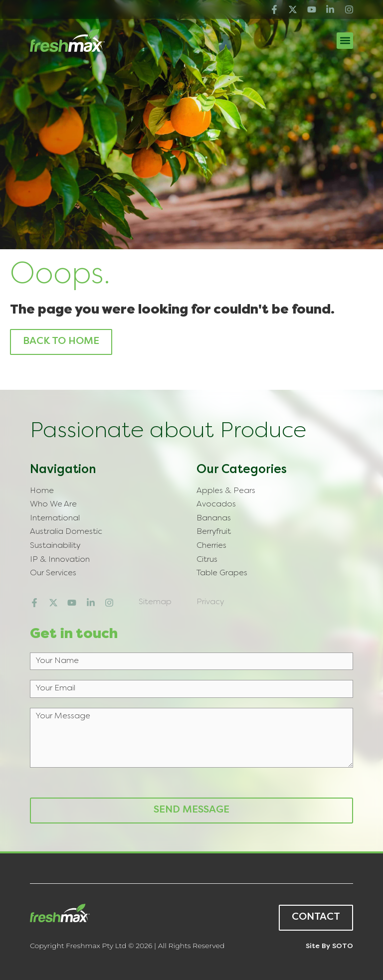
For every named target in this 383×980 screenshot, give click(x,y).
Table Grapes (222, 573)
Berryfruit (214, 532)
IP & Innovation (60, 560)
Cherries (211, 546)
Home (42, 491)
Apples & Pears (226, 491)
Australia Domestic (66, 532)
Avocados (216, 504)
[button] (345, 41)
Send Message (191, 810)
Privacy (210, 602)
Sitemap (155, 602)
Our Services (53, 573)
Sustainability (55, 546)
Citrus (207, 560)
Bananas (214, 518)
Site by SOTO (329, 946)
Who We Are (53, 504)
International (55, 518)
